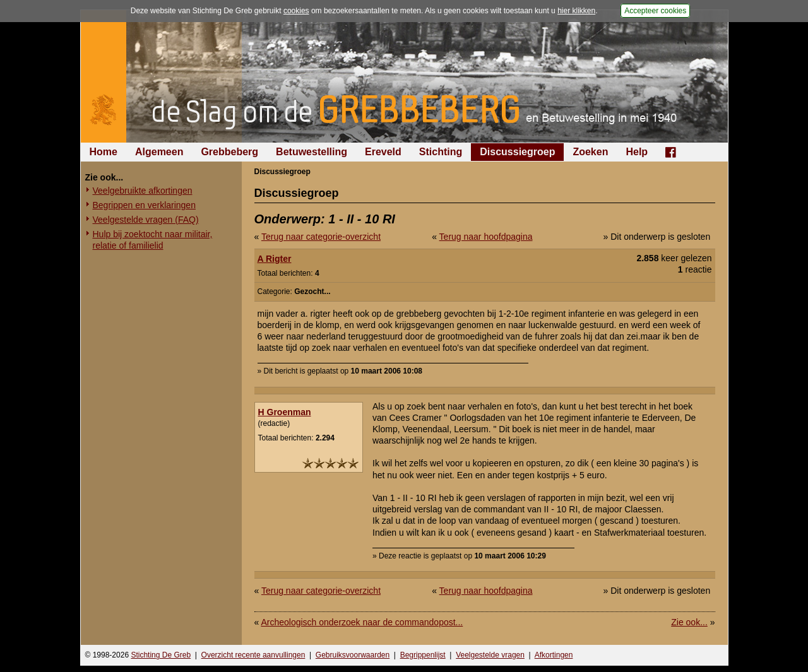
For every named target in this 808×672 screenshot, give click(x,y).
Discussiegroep (517, 152)
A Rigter (275, 259)
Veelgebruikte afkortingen (143, 191)
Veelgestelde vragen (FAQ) (146, 220)
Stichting (441, 152)
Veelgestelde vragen (490, 655)
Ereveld (383, 152)
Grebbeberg (229, 152)
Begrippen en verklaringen (144, 205)
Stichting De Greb (161, 655)
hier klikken (576, 11)
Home (104, 152)
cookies (296, 11)
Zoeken (590, 152)
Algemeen (159, 152)
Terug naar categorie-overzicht (321, 237)
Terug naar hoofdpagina (486, 237)
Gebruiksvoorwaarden (353, 655)
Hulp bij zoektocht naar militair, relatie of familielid (153, 240)
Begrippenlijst (423, 655)
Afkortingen (554, 655)
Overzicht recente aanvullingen (253, 655)
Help (637, 152)
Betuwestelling (312, 152)
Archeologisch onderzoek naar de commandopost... (362, 622)
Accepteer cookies (655, 11)
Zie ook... (689, 622)
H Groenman (285, 412)
